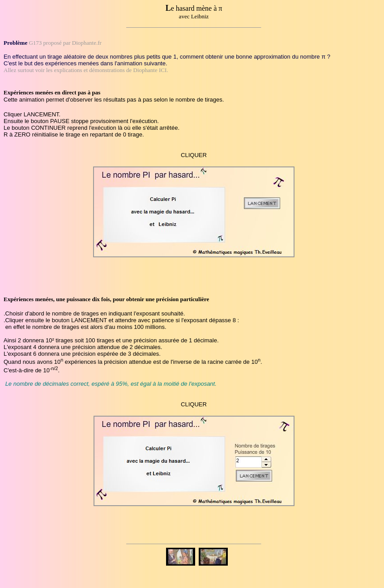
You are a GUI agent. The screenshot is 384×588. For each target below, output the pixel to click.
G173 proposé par (50, 43)
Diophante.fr (87, 43)
